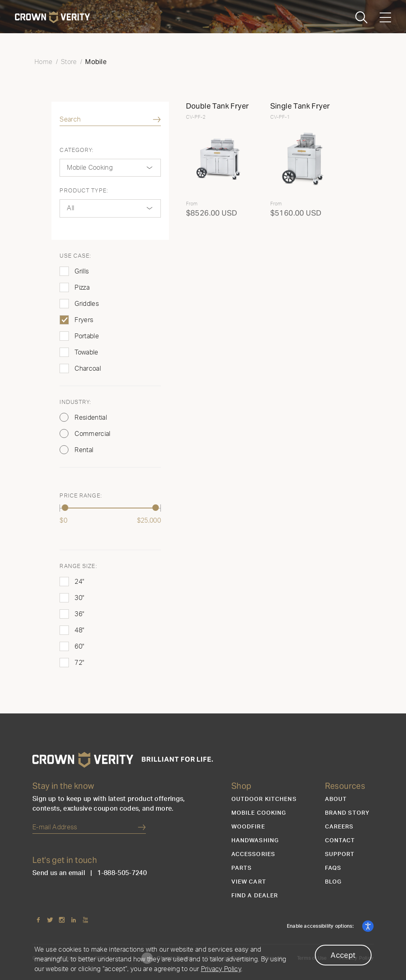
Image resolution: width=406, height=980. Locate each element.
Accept (343, 955)
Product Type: (84, 191)
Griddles (87, 304)
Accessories (253, 854)
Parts (242, 868)
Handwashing (255, 841)
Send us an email (59, 873)
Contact (340, 841)
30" (79, 598)
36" (79, 614)
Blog (333, 882)
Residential (91, 418)
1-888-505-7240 (122, 873)
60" (79, 647)
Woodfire (248, 827)
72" (79, 663)
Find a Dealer (255, 896)
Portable (87, 336)
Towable (86, 352)
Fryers (84, 320)
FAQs (333, 868)
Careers (339, 827)
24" (79, 582)
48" (79, 630)
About (336, 799)
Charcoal (88, 369)
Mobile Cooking (259, 813)
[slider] (65, 508)
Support (340, 854)
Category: (77, 150)
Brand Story (347, 813)
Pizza (82, 288)
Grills (82, 271)
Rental (84, 450)
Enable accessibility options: (321, 926)
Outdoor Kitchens (264, 799)
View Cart (249, 882)
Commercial (92, 434)
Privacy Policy (221, 969)
